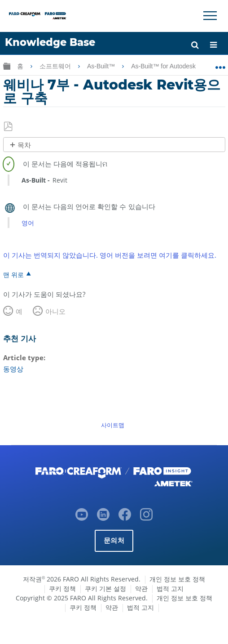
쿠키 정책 (62, 588)
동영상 (13, 369)
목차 (24, 145)
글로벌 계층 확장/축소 (7, 66)
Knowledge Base (50, 42)
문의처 (114, 540)
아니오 (55, 311)
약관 (141, 588)
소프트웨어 (56, 66)
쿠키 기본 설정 (105, 588)
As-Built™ (102, 66)
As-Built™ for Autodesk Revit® (175, 66)
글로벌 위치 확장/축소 (220, 64)
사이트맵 (113, 425)
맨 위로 (13, 274)
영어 (28, 223)
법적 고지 (170, 588)
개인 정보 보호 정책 (177, 579)
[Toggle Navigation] (210, 16)
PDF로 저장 (9, 127)
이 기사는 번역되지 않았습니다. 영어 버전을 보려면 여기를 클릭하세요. (110, 255)
